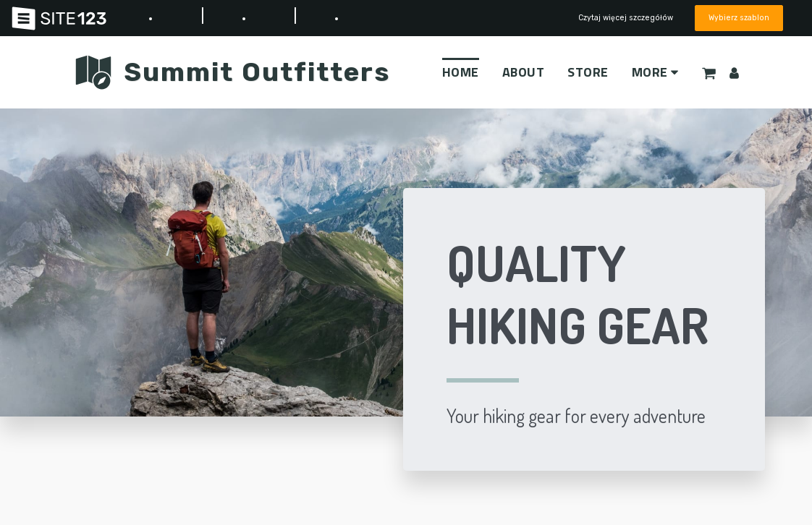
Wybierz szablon (739, 18)
